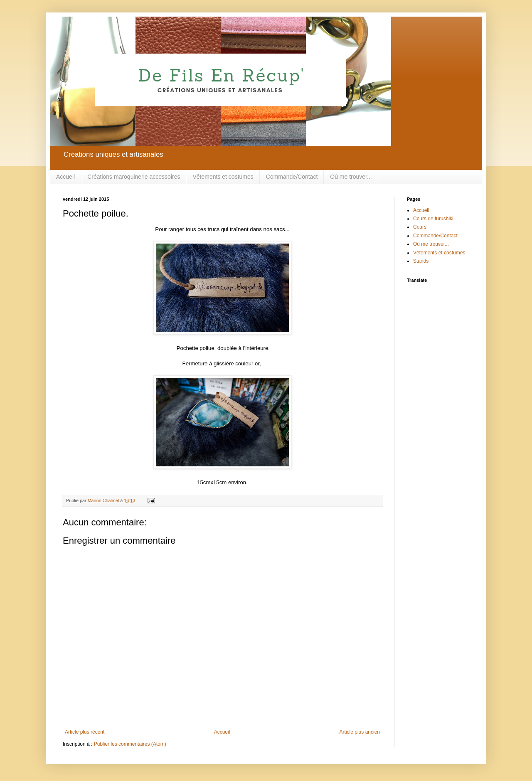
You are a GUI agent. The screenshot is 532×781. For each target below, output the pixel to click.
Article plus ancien (360, 732)
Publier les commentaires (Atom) (130, 744)
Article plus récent (85, 732)
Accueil (65, 177)
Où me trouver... (351, 177)
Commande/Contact (292, 177)
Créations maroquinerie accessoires (134, 177)
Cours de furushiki (433, 219)
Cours (420, 227)
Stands (421, 261)
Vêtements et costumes (223, 177)
